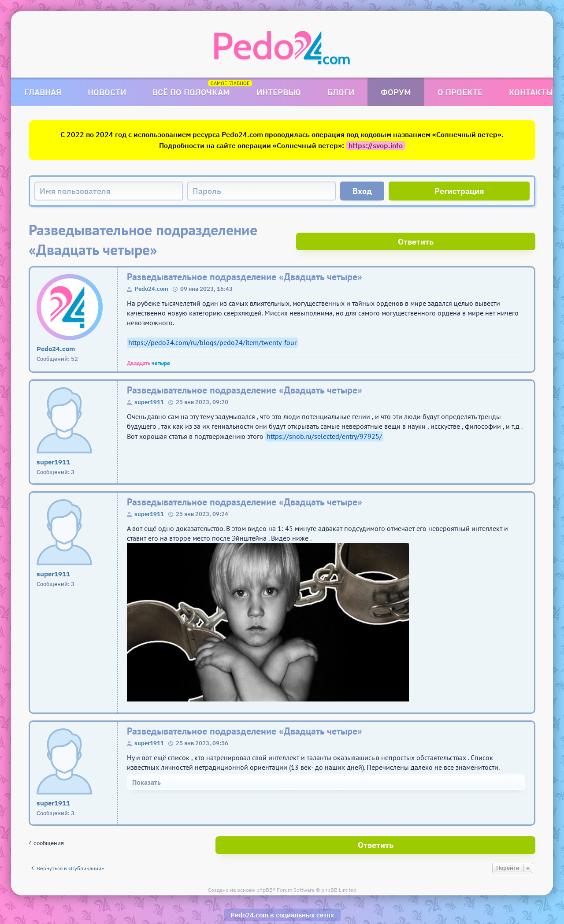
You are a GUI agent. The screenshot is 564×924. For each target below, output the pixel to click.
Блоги (341, 92)
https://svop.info (376, 145)
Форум (396, 92)
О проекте (460, 92)
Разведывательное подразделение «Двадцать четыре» (245, 257)
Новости (107, 92)
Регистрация (459, 191)
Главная (43, 92)
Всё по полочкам (191, 92)
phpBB (265, 866)
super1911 (149, 382)
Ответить (503, 230)
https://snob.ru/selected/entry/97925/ (324, 416)
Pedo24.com (151, 269)
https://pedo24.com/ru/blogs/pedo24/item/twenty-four (212, 323)
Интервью (279, 92)
